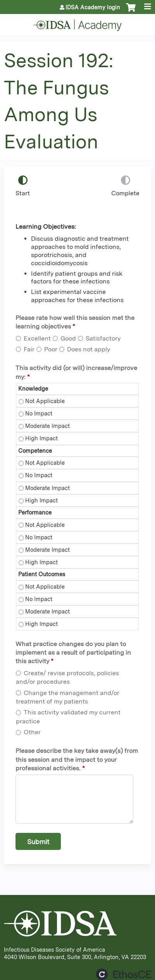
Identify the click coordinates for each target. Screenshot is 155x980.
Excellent (37, 338)
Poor (51, 349)
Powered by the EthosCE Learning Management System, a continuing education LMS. (124, 974)
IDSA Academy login (93, 7)
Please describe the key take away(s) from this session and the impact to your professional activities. (77, 759)
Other (32, 732)
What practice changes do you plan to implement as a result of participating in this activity (73, 653)
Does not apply (89, 349)
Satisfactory (103, 338)
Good (68, 338)
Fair (29, 349)
